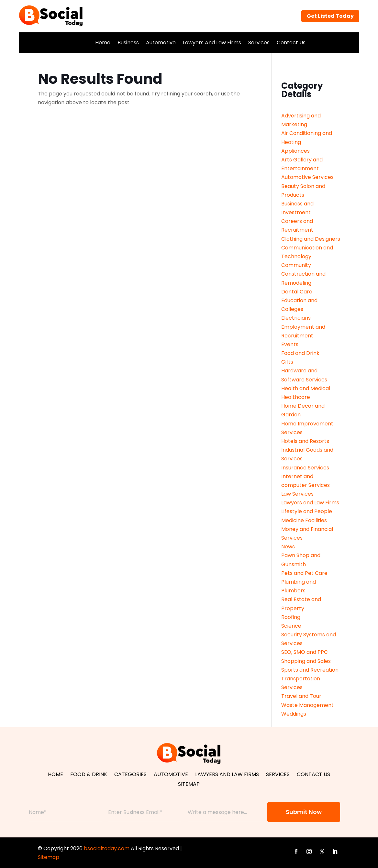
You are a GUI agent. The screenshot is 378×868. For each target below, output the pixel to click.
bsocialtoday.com (107, 848)
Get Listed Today (330, 16)
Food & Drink (89, 775)
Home (103, 43)
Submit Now (304, 812)
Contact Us (291, 43)
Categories (130, 775)
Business (128, 43)
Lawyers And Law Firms (212, 43)
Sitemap (189, 785)
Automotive (161, 43)
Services (259, 43)
